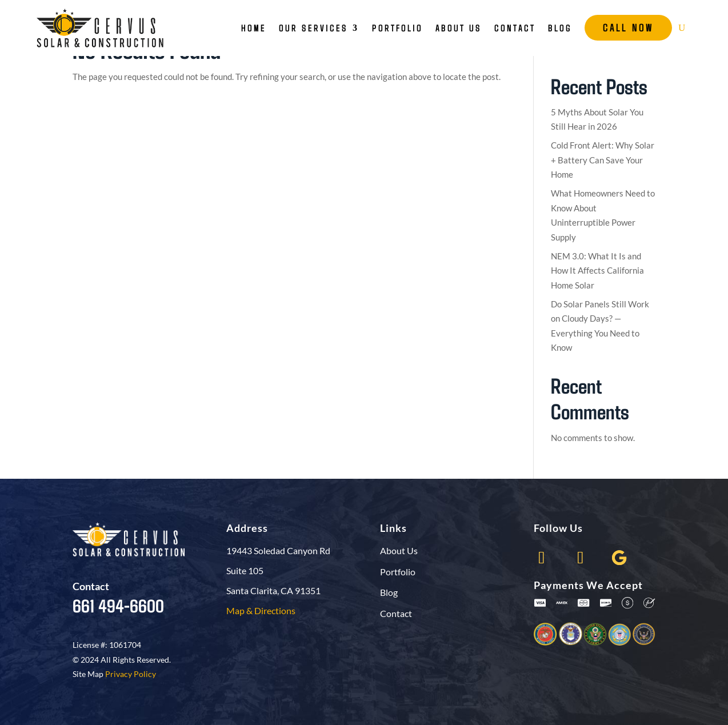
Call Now (628, 27)
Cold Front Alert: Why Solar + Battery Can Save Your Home (603, 160)
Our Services (313, 28)
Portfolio (397, 28)
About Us (459, 28)
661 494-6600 (118, 605)
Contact (515, 28)
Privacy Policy (131, 674)
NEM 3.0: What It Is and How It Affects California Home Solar (597, 271)
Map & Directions (261, 610)
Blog (560, 28)
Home (254, 28)
